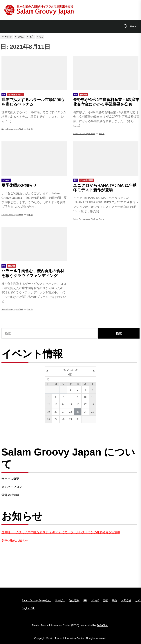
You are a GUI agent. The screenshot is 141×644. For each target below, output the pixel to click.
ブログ (95, 600)
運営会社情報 (10, 495)
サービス (60, 600)
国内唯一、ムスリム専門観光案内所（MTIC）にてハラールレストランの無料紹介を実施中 (61, 532)
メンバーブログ (12, 487)
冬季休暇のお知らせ (15, 541)
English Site (28, 608)
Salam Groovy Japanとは (36, 600)
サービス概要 (10, 479)
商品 (114, 600)
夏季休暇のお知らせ (19, 185)
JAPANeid (103, 625)
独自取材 (74, 600)
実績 (105, 600)
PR (85, 600)
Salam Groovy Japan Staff (12, 129)
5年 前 (30, 129)
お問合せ (126, 600)
